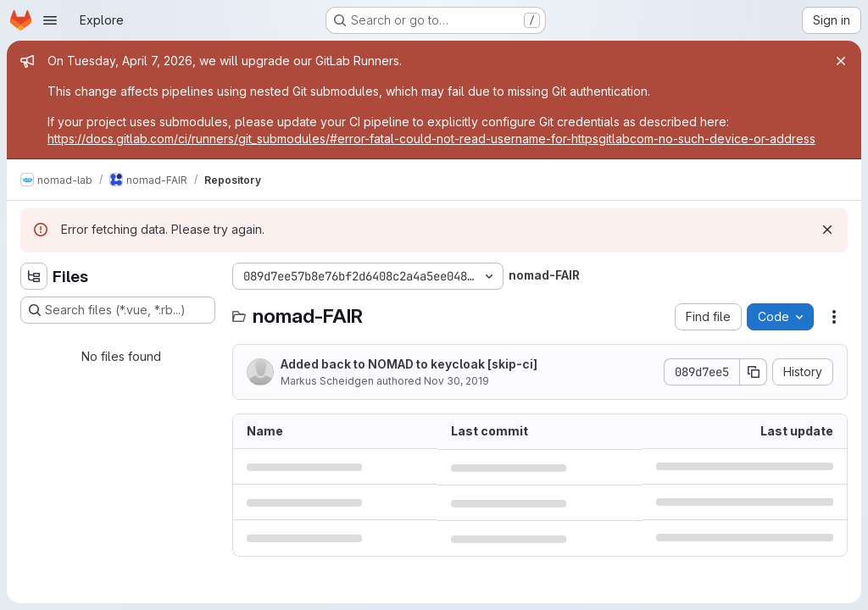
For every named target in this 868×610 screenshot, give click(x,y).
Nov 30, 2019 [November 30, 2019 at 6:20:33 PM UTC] (456, 381)
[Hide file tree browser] (34, 276)
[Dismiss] (827, 230)
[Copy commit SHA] (754, 372)
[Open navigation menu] (50, 20)
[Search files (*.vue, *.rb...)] (118, 310)
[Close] (841, 61)
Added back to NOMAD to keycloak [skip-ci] (409, 364)
